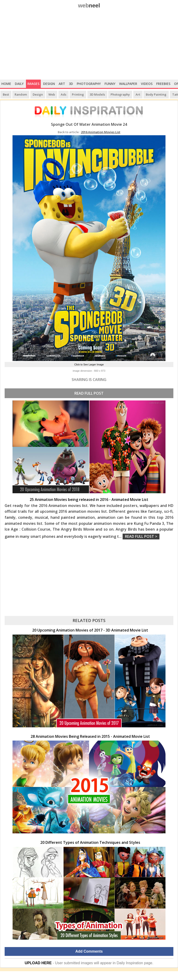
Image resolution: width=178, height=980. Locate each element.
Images (33, 84)
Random (21, 94)
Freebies (163, 84)
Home (6, 84)
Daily (19, 84)
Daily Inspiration (130, 963)
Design (49, 84)
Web (52, 94)
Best (6, 94)
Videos (147, 84)
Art (62, 84)
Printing (78, 94)
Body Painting (156, 94)
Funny (110, 84)
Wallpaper (128, 84)
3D (71, 84)
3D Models (97, 94)
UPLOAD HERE (38, 963)
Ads (64, 94)
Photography (89, 84)
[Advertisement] (89, 45)
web (89, 5)
